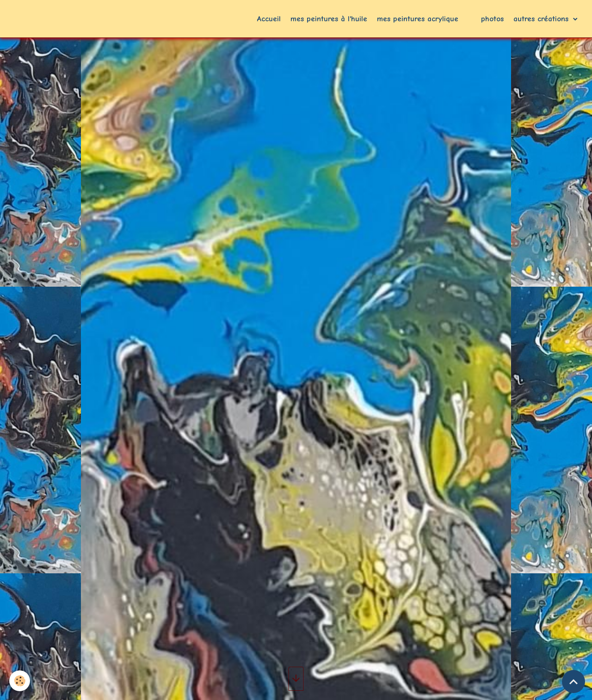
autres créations (542, 19)
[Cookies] (20, 681)
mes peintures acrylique (418, 19)
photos (492, 19)
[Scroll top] (573, 682)
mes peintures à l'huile (329, 19)
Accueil (269, 19)
